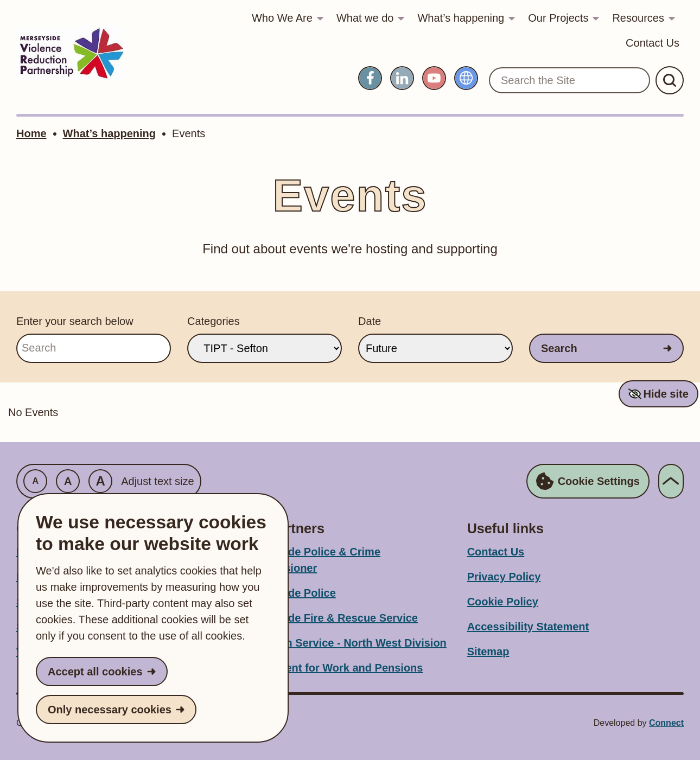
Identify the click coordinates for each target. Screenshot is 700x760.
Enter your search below (75, 321)
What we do (365, 18)
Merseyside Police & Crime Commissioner (311, 560)
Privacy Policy (504, 577)
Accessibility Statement (528, 627)
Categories (214, 321)
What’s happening (461, 18)
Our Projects (558, 18)
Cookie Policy (503, 602)
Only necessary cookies (110, 710)
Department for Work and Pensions (332, 668)
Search (559, 348)
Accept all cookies (95, 672)
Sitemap (488, 652)
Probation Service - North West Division (344, 643)
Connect (666, 723)
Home (31, 133)
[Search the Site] (569, 80)
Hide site (666, 394)
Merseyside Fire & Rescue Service (330, 618)
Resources (638, 18)
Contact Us (653, 43)
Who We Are (282, 18)
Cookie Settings (588, 481)
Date (370, 321)
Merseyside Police (288, 593)
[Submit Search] (670, 80)
